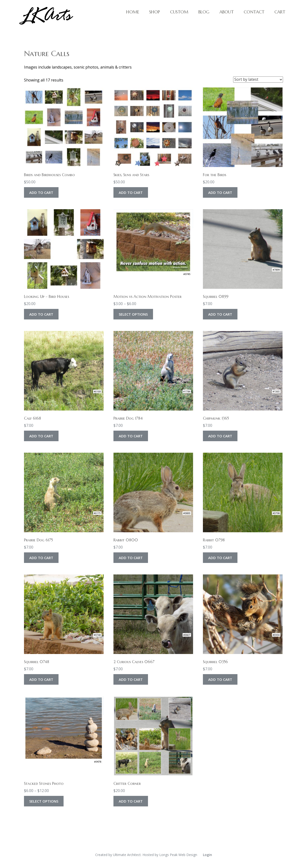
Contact (254, 12)
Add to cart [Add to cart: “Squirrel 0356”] (220, 679)
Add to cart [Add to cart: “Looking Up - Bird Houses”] (41, 314)
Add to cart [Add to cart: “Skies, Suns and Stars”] (131, 192)
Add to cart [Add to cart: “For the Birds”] (220, 192)
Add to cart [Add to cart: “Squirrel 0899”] (220, 314)
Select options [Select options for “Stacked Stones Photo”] (44, 801)
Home (133, 12)
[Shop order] (258, 80)
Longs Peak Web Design (178, 855)
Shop (155, 12)
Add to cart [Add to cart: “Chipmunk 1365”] (220, 436)
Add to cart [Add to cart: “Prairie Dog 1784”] (131, 436)
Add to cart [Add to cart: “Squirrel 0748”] (41, 679)
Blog (204, 12)
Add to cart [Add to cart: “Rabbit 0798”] (220, 558)
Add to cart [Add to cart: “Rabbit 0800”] (131, 558)
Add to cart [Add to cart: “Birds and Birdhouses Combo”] (41, 192)
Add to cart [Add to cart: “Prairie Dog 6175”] (41, 558)
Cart (280, 12)
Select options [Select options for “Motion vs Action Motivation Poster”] (133, 314)
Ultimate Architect (127, 855)
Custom (179, 12)
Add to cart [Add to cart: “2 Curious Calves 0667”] (131, 679)
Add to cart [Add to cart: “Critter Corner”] (131, 801)
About (227, 12)
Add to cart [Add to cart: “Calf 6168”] (41, 436)
